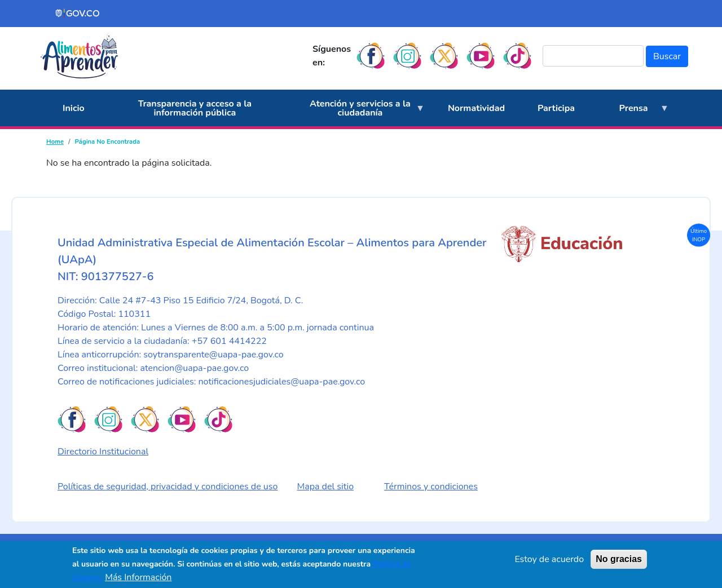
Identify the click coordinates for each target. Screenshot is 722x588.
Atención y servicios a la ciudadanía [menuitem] (357, 112)
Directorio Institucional (103, 452)
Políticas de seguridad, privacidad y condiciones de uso (168, 487)
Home (55, 142)
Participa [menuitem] (556, 108)
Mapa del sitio (326, 487)
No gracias (619, 559)
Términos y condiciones (431, 487)
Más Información (138, 577)
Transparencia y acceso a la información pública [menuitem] (195, 108)
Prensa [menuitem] (630, 114)
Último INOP (699, 235)
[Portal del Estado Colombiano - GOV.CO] (78, 14)
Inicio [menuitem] (74, 108)
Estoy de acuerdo (549, 559)
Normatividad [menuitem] (476, 108)
